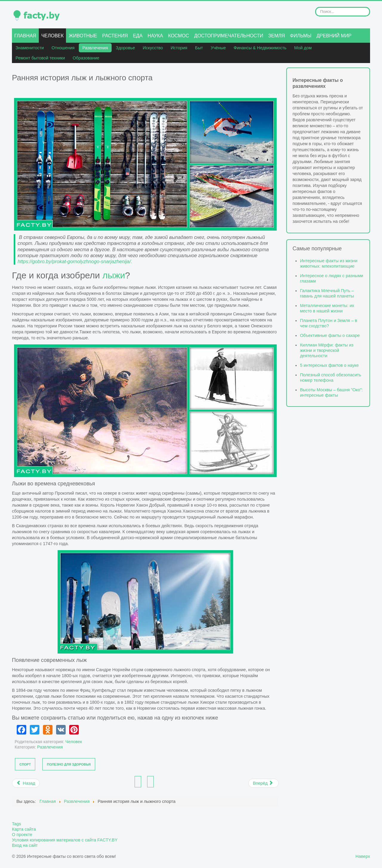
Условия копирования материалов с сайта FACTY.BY (65, 840)
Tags (16, 824)
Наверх (363, 856)
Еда (138, 36)
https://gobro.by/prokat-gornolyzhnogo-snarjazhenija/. (75, 261)
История (179, 48)
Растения (115, 36)
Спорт (25, 764)
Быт (199, 48)
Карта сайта (24, 829)
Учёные (218, 48)
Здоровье (125, 48)
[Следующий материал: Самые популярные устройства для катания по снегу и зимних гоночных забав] (263, 783)
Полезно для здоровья (69, 764)
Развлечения (95, 48)
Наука (155, 36)
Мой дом (303, 48)
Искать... (315, 7)
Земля (277, 36)
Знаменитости (30, 48)
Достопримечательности (229, 36)
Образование (86, 58)
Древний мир (334, 36)
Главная (25, 36)
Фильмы (301, 36)
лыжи (114, 275)
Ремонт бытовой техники (40, 58)
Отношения (63, 48)
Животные (83, 36)
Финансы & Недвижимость (260, 48)
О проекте (22, 835)
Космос (178, 36)
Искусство (153, 48)
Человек (52, 36)
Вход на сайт (25, 845)
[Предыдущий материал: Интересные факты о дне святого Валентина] (26, 783)
